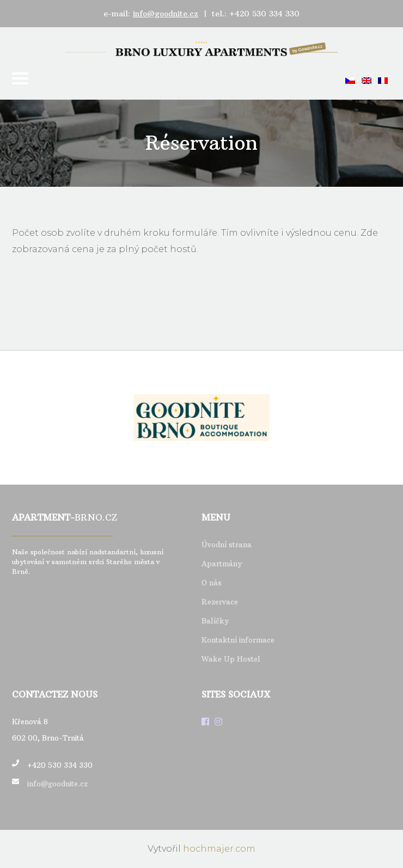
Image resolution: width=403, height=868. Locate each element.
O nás (212, 583)
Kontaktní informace (238, 640)
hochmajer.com (219, 849)
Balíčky (215, 621)
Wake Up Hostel (231, 659)
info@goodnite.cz (166, 14)
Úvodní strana (227, 545)
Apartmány (222, 564)
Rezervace (220, 602)
